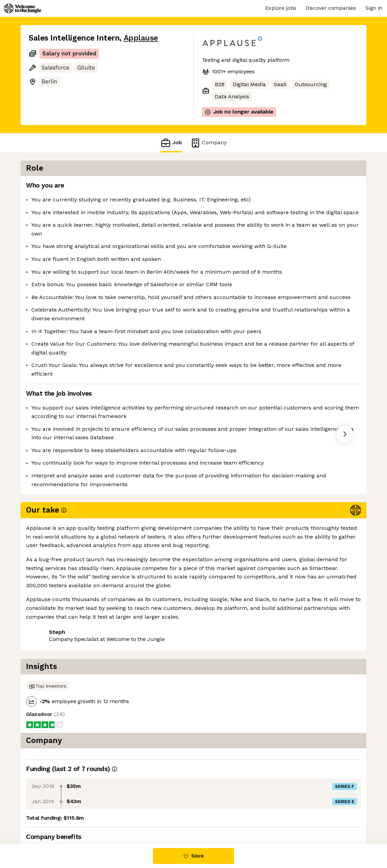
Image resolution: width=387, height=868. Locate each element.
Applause (141, 38)
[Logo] (23, 8)
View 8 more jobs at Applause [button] (115, 666)
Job (171, 143)
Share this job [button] (47, 666)
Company (208, 143)
